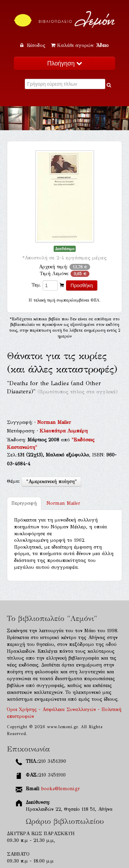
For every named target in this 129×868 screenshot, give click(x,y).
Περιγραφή (24, 503)
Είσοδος (34, 45)
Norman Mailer (54, 422)
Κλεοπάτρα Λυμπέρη (64, 431)
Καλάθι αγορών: (80, 45)
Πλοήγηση (64, 63)
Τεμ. (36, 285)
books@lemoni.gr (61, 789)
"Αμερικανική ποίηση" (51, 482)
